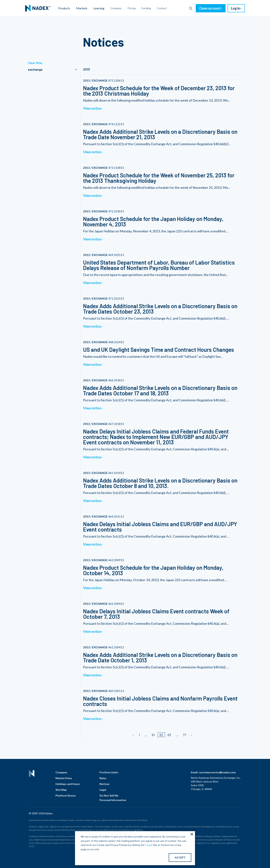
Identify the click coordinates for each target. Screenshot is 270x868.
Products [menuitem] (64, 8)
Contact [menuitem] (162, 8)
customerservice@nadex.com (217, 772)
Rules (103, 778)
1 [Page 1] (139, 735)
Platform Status (66, 795)
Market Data (64, 778)
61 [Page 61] (153, 735)
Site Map (61, 790)
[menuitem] (38, 8)
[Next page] (192, 735)
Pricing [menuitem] (132, 8)
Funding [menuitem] (146, 8)
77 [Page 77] (184, 735)
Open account (210, 8)
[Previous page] (133, 735)
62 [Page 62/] (161, 735)
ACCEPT (180, 857)
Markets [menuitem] (82, 8)
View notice (92, 108)
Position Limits (109, 772)
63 (169, 735)
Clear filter (35, 63)
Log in (235, 8)
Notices (105, 784)
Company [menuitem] (116, 8)
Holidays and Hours (68, 784)
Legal (103, 790)
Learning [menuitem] (99, 8)
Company (61, 772)
